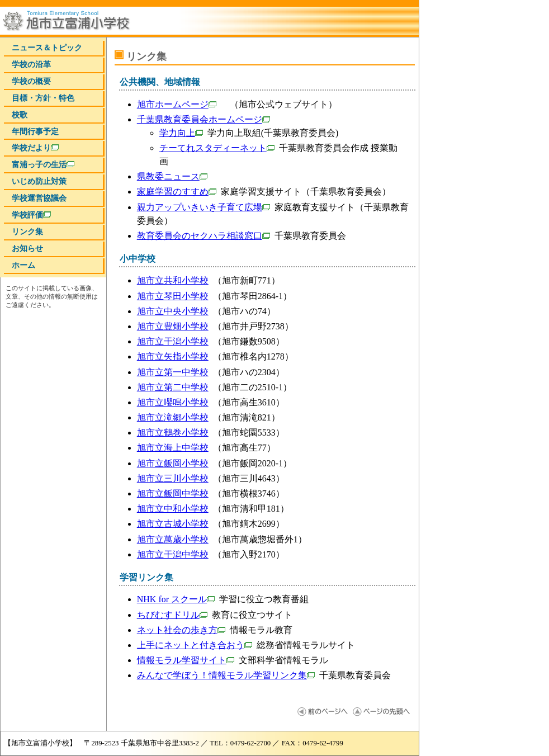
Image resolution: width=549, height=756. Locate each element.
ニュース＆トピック (47, 48)
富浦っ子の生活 (43, 164)
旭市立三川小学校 (173, 478)
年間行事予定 (35, 131)
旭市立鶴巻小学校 (173, 433)
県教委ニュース (172, 176)
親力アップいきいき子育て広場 (203, 207)
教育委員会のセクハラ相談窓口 (203, 236)
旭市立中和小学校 (173, 509)
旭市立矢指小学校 (173, 356)
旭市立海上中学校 (173, 448)
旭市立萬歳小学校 (173, 539)
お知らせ (27, 248)
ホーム (23, 265)
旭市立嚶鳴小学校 (173, 402)
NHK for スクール (176, 599)
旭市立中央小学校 (173, 311)
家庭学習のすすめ (177, 192)
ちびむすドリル (172, 615)
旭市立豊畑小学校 (173, 326)
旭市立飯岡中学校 (173, 493)
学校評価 (31, 215)
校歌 (20, 115)
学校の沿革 (31, 64)
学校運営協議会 (39, 198)
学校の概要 (31, 81)
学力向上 (181, 133)
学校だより (35, 148)
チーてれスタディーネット (217, 148)
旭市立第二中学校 (173, 387)
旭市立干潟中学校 (173, 554)
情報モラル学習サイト (186, 660)
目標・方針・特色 (43, 98)
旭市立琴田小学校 (173, 296)
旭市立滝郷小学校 (173, 417)
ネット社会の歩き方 (181, 630)
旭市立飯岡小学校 (173, 463)
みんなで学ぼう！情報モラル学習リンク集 (226, 675)
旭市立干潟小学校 (173, 341)
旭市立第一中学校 (173, 372)
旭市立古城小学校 (173, 524)
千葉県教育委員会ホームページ (203, 119)
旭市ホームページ (177, 104)
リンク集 (27, 231)
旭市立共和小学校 (173, 280)
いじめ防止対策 (39, 181)
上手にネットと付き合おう (195, 645)
